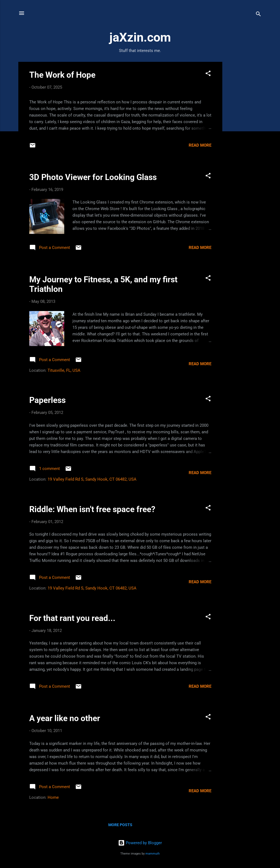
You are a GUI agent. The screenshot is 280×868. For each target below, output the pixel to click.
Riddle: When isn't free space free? (92, 509)
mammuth (153, 854)
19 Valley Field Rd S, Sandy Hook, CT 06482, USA (92, 479)
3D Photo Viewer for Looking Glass (93, 177)
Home (53, 797)
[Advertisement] (244, 144)
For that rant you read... (72, 618)
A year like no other (65, 718)
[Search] (258, 15)
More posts (120, 825)
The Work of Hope (62, 75)
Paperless (47, 400)
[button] (208, 74)
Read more (200, 145)
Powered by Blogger (140, 843)
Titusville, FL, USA (64, 370)
